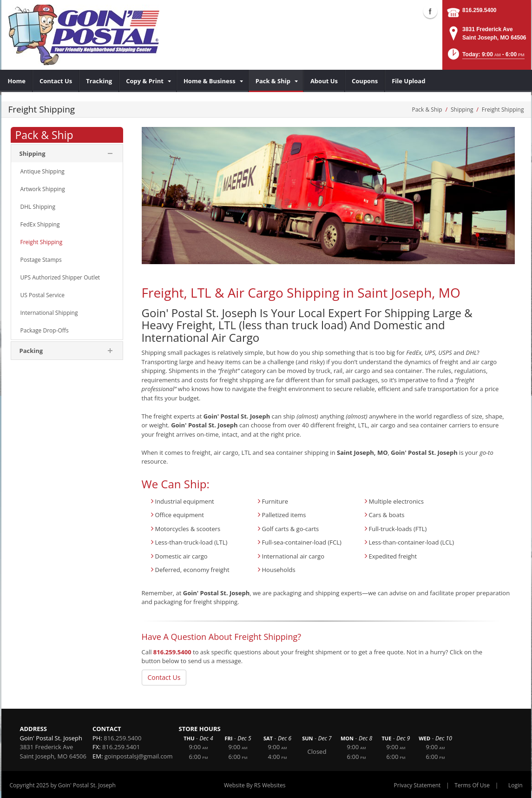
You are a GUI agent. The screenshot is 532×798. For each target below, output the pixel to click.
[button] (485, 57)
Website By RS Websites (255, 785)
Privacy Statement (417, 785)
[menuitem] (17, 81)
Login (515, 785)
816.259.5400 (479, 10)
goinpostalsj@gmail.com (139, 756)
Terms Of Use (472, 785)
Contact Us (164, 677)
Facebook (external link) (430, 11)
